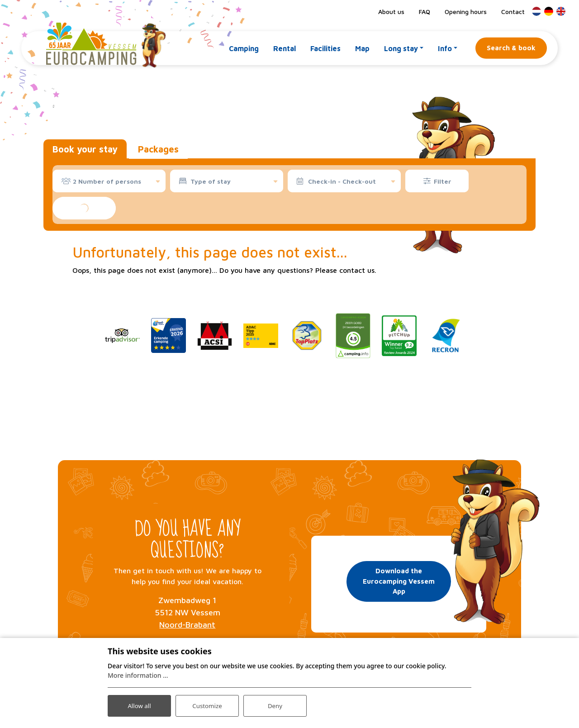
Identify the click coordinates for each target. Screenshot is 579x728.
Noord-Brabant (187, 625)
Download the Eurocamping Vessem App (399, 580)
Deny (275, 705)
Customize (207, 705)
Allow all (139, 705)
